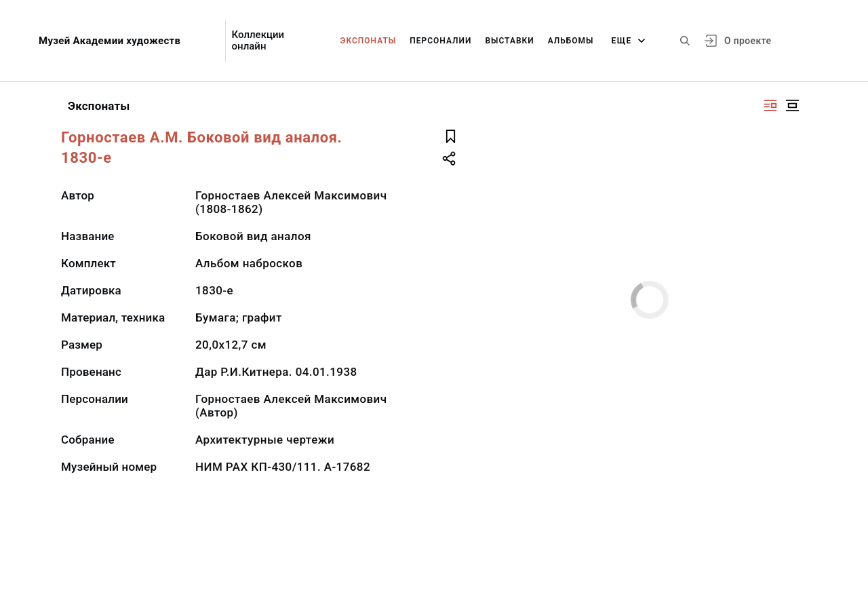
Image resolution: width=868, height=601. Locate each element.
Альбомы (571, 41)
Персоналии (440, 41)
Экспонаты (369, 41)
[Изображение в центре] (792, 105)
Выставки (509, 41)
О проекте (748, 41)
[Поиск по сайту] (685, 41)
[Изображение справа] (770, 105)
